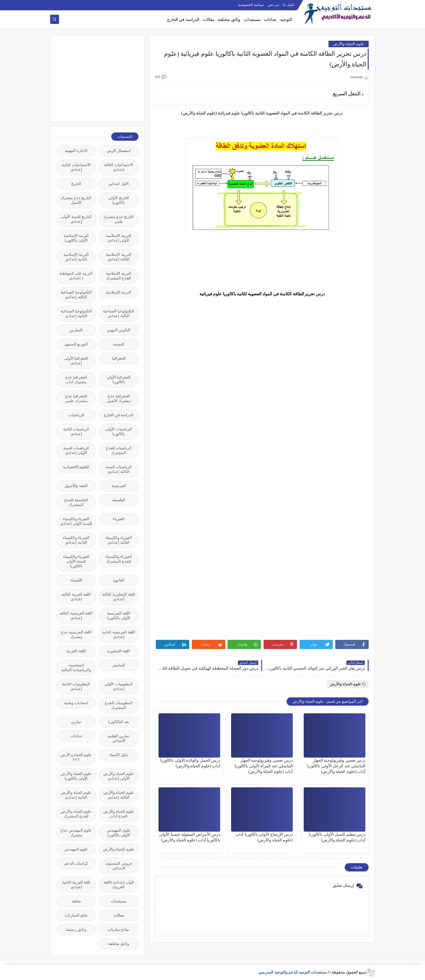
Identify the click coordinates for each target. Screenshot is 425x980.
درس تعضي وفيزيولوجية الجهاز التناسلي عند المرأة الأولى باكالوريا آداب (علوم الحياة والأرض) (264, 766)
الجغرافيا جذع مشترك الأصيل (119, 398)
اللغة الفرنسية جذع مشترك (76, 634)
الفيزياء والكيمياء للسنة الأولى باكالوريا (76, 561)
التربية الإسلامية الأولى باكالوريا (76, 238)
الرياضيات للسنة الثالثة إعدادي (119, 469)
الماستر (119, 665)
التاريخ (76, 184)
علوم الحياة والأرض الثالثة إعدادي (119, 795)
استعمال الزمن (118, 151)
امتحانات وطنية (76, 703)
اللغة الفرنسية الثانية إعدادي (119, 634)
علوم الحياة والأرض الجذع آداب (119, 814)
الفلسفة (119, 500)
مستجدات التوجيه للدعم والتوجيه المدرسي (292, 972)
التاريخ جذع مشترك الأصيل (76, 200)
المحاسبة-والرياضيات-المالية (76, 667)
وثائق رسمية (76, 929)
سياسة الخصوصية (251, 5)
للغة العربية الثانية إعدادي (76, 885)
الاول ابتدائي (118, 184)
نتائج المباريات (76, 915)
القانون (119, 580)
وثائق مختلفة (229, 20)
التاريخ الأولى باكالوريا (118, 200)
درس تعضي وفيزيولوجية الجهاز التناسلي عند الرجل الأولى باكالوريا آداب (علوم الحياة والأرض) (336, 766)
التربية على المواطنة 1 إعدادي (76, 276)
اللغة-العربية (76, 651)
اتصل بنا (288, 5)
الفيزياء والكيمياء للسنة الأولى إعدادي (76, 521)
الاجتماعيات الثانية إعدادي (76, 167)
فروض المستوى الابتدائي (118, 866)
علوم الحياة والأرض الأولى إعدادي (119, 776)
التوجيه (286, 20)
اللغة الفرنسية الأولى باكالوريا (119, 616)
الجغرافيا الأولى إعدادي (76, 361)
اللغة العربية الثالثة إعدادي (76, 597)
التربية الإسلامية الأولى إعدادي (118, 238)
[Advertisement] (94, 78)
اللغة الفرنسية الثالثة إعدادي (76, 616)
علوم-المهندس (76, 849)
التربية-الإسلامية (119, 292)
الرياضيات (76, 415)
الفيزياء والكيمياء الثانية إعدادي (76, 540)
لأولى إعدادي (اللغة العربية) (119, 885)
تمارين (76, 722)
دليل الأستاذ (118, 755)
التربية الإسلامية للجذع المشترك (118, 276)
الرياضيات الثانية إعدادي (76, 431)
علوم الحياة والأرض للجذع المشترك (76, 814)
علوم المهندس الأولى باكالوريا (118, 833)
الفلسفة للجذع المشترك (76, 502)
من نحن (273, 5)
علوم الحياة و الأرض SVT (76, 757)
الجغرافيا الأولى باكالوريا (119, 380)
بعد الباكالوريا (118, 722)
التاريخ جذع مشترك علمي (119, 219)
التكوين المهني (119, 330)
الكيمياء (76, 580)
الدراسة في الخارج (183, 20)
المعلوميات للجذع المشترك (119, 705)
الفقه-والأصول (76, 486)
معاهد (76, 901)
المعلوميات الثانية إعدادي (76, 686)
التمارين (76, 330)
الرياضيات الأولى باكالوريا (118, 431)
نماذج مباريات (119, 929)
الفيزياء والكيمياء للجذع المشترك (119, 559)
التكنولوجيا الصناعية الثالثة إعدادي (76, 295)
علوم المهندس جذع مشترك (76, 833)
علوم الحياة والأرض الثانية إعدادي (76, 795)
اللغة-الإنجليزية (119, 651)
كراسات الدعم (76, 863)
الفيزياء (119, 519)
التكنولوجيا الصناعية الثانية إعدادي (76, 313)
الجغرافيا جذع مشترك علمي (76, 398)
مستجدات (252, 20)
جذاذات (270, 20)
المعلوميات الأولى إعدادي (118, 686)
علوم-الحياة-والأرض (349, 44)
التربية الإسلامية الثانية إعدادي (76, 257)
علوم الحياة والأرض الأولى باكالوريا (76, 776)
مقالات (209, 20)
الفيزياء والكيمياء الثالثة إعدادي (119, 540)
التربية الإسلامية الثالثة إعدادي (118, 257)
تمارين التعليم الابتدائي (119, 738)
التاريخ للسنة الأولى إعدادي (76, 219)
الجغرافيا (119, 358)
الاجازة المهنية (76, 151)
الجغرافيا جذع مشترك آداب (76, 380)
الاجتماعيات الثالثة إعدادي (118, 167)
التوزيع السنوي (76, 344)
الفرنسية (119, 486)
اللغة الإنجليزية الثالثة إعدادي (119, 597)
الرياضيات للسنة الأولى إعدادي (76, 450)
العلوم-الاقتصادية (76, 467)
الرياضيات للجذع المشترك (119, 450)
